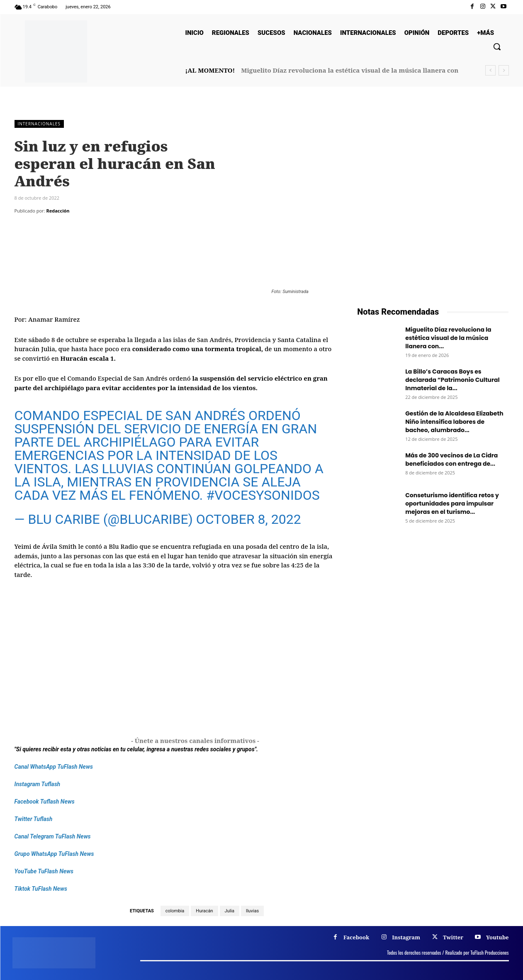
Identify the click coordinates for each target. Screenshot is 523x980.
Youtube (497, 937)
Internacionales (39, 124)
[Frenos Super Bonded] (433, 633)
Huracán (204, 911)
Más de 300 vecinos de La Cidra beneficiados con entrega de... (451, 459)
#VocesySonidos (263, 495)
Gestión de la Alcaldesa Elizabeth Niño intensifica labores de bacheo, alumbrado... (454, 422)
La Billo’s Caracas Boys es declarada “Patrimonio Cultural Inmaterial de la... (452, 380)
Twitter (453, 937)
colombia (175, 911)
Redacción (58, 211)
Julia (230, 911)
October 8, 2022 (249, 519)
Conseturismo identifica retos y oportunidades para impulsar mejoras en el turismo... (452, 503)
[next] (504, 70)
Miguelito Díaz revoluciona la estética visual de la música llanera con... (448, 338)
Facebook (356, 937)
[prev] (490, 70)
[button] (497, 46)
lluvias (252, 911)
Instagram (406, 937)
